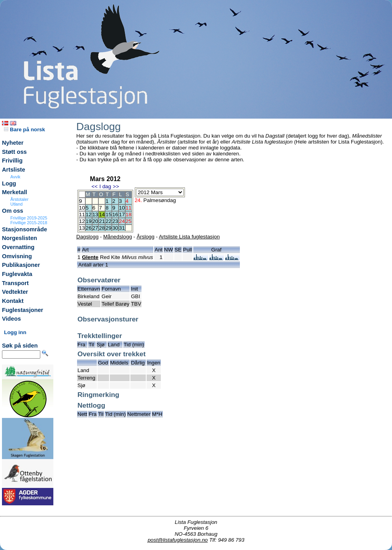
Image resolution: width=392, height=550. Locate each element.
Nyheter (13, 143)
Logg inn (15, 332)
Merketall (15, 192)
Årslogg (146, 237)
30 (115, 228)
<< (94, 186)
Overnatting (18, 247)
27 (95, 228)
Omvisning (17, 256)
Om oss (13, 211)
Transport (15, 283)
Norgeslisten (20, 238)
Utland (16, 204)
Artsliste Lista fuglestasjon (189, 237)
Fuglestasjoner (23, 310)
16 (115, 215)
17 (122, 215)
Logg (9, 183)
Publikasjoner (21, 265)
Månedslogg (118, 237)
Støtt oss (14, 152)
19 (89, 221)
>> (116, 186)
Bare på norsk (24, 129)
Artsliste (14, 170)
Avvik (15, 177)
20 (95, 221)
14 (102, 215)
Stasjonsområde (24, 229)
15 (108, 215)
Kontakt (13, 301)
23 (115, 221)
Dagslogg (87, 237)
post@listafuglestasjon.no (178, 540)
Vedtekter (15, 292)
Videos (11, 319)
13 (95, 215)
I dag (105, 186)
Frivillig (12, 161)
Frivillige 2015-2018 (29, 223)
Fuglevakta (17, 274)
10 (122, 208)
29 (108, 228)
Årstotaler (19, 199)
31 (122, 228)
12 (89, 215)
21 (102, 221)
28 (102, 228)
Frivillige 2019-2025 (29, 218)
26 (89, 228)
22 (108, 221)
